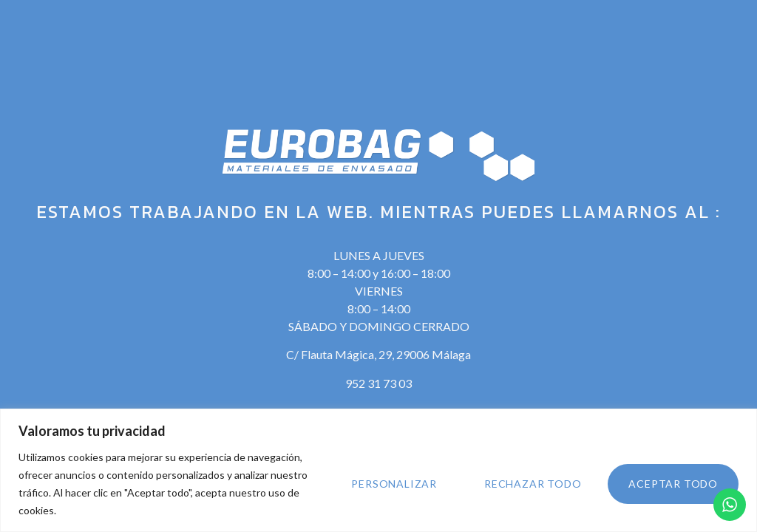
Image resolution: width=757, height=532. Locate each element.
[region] (378, 470)
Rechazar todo (533, 484)
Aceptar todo (673, 484)
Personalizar (394, 484)
